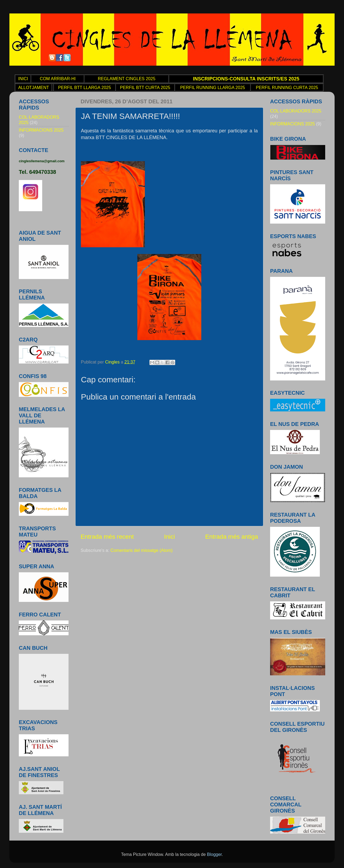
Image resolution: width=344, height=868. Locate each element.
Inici (169, 537)
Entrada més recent (107, 537)
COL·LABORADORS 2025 (296, 111)
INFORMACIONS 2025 (41, 130)
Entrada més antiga (232, 537)
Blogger (214, 854)
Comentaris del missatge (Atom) (141, 550)
